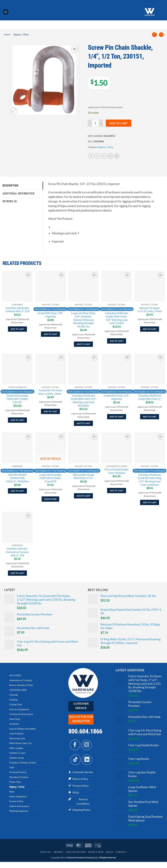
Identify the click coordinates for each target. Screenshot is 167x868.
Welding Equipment (19, 811)
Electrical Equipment (19, 709)
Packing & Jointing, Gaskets (23, 763)
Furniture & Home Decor (21, 714)
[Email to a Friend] (110, 156)
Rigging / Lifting (21, 34)
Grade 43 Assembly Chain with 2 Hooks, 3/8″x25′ (17, 399)
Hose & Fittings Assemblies (23, 729)
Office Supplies (16, 748)
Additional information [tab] (19, 194)
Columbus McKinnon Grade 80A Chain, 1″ (150, 397)
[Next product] (154, 35)
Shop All (46, 858)
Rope (12, 792)
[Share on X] (97, 156)
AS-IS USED (15, 675)
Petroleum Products (19, 777)
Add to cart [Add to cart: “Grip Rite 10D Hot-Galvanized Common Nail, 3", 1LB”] (17, 573)
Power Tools (15, 782)
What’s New (96, 858)
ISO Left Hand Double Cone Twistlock (116, 471)
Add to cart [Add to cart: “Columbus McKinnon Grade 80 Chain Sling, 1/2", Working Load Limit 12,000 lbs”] (150, 502)
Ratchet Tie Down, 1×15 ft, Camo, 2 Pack (150, 310)
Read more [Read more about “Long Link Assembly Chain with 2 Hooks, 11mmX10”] (50, 499)
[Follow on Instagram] (86, 745)
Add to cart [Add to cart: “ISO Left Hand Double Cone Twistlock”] (116, 491)
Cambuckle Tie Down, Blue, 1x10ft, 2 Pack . (51, 392)
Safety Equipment (18, 797)
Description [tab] (11, 186)
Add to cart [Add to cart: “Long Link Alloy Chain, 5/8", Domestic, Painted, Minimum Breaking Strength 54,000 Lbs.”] (83, 344)
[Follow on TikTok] (75, 760)
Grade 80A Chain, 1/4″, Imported (116, 397)
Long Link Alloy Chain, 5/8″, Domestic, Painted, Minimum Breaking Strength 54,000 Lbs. (83, 320)
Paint (12, 767)
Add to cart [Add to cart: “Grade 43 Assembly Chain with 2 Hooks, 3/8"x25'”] (17, 420)
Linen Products (16, 733)
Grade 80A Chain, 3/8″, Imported (50, 315)
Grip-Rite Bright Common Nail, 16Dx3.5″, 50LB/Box (17, 478)
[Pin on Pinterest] (117, 156)
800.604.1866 (85, 731)
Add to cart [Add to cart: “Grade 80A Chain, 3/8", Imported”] (51, 334)
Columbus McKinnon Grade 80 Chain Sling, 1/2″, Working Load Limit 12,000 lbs (150, 480)
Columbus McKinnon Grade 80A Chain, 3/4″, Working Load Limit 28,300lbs (83, 401)
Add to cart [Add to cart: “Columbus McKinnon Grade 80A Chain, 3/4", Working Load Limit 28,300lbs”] (83, 423)
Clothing (13, 700)
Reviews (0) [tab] (10, 202)
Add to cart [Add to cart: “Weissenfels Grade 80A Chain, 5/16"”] (83, 496)
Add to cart (118, 123)
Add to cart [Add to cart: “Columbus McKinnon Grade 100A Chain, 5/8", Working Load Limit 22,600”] (116, 341)
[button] (6, 12)
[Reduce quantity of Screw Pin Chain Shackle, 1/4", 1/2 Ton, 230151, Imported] (90, 123)
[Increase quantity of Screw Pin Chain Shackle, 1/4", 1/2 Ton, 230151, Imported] (101, 123)
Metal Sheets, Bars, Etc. (21, 743)
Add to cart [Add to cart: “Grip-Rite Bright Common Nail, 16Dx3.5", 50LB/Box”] (17, 491)
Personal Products (18, 772)
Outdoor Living (16, 758)
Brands (59, 858)
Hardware (14, 724)
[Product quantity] (95, 123)
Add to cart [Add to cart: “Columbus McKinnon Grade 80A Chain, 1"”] (150, 417)
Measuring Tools (17, 738)
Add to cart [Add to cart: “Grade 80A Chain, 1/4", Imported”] (116, 417)
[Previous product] (161, 35)
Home (7, 34)
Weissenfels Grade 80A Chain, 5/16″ (83, 476)
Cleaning (14, 695)
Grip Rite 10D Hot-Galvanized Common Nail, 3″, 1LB (17, 552)
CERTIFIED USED (18, 690)
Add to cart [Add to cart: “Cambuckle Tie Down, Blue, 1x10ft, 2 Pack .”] (51, 411)
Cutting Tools (16, 704)
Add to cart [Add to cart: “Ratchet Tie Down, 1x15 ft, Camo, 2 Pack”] (150, 329)
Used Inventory (76, 858)
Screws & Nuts (16, 801)
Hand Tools (15, 719)
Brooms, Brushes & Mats (21, 685)
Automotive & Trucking (20, 680)
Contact (121, 858)
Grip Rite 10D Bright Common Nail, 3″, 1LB (17, 310)
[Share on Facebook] (91, 156)
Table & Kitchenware (19, 806)
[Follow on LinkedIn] (87, 760)
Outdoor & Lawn (17, 753)
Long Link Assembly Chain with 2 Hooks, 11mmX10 (50, 478)
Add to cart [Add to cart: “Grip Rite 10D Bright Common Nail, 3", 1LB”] (17, 329)
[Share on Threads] (104, 156)
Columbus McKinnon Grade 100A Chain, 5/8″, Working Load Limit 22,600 (116, 318)
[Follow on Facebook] (75, 745)
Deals (109, 858)
